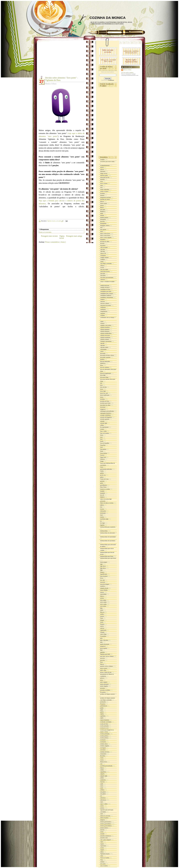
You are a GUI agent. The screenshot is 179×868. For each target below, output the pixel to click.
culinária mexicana (105, 335)
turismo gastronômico (106, 824)
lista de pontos (104, 576)
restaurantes (103, 754)
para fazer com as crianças (107, 656)
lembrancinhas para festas (107, 556)
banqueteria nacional (106, 197)
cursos (102, 351)
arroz (102, 181)
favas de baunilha (105, 443)
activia (102, 167)
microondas (103, 606)
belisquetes (103, 219)
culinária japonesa (105, 331)
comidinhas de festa (105, 289)
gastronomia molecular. (106, 469)
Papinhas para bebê (105, 654)
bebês (102, 213)
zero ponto (59, 221)
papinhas (103, 652)
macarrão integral (105, 584)
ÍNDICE (103, 497)
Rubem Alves (104, 762)
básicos (102, 201)
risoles (102, 758)
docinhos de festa (105, 401)
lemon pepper (104, 562)
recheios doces (104, 744)
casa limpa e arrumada (106, 263)
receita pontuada (105, 726)
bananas (102, 195)
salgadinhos (103, 772)
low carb (103, 580)
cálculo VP (103, 253)
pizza (102, 680)
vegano (102, 844)
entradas (102, 421)
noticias (102, 628)
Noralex (102, 624)
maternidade (103, 594)
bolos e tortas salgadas (106, 237)
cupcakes (103, 345)
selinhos (102, 790)
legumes (102, 525)
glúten (102, 477)
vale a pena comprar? (106, 840)
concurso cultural (105, 303)
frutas (102, 467)
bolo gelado (103, 229)
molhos (102, 614)
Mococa (102, 612)
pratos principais (105, 684)
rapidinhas (103, 716)
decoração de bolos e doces (107, 355)
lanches (102, 517)
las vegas (103, 523)
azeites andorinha (105, 189)
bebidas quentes (104, 217)
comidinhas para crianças (107, 293)
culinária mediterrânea (106, 333)
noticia (102, 626)
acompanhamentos (105, 165)
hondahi (102, 491)
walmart (102, 862)
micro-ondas (104, 602)
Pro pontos (103, 692)
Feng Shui (103, 445)
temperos (103, 820)
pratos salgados (104, 686)
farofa (102, 441)
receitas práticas (104, 736)
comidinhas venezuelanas (107, 297)
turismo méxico (104, 828)
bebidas (102, 215)
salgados (103, 774)
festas (102, 451)
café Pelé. (103, 251)
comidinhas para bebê (106, 291)
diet (101, 383)
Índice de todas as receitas (107, 503)
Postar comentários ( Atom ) (55, 242)
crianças (102, 323)
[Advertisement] (58, 59)
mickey (102, 598)
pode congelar (104, 682)
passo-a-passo (104, 668)
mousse (102, 616)
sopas (102, 802)
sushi (102, 814)
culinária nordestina (105, 337)
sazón (102, 788)
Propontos (103, 704)
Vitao (102, 860)
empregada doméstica (106, 413)
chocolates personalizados (107, 277)
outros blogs (103, 634)
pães (101, 638)
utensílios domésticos (106, 836)
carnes (102, 261)
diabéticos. (103, 363)
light (102, 564)
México (102, 596)
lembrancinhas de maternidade (108, 537)
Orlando (102, 632)
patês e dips (103, 670)
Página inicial (62, 237)
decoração (103, 353)
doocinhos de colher (105, 405)
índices (102, 505)
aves (101, 187)
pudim (102, 708)
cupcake (102, 343)
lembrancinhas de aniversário (108, 533)
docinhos (103, 399)
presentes (103, 688)
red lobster (103, 750)
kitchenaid (103, 513)
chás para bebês (104, 269)
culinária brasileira (105, 327)
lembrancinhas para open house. (108, 558)
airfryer (102, 169)
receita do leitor (104, 724)
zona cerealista (104, 866)
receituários (103, 742)
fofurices (103, 459)
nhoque (102, 620)
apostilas (103, 179)
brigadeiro (103, 239)
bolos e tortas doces (105, 233)
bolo (101, 227)
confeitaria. (103, 309)
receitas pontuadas (105, 734)
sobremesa (103, 798)
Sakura (102, 768)
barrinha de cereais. (105, 199)
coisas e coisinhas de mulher (108, 281)
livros (102, 578)
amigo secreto (104, 173)
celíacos (102, 265)
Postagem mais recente (49, 236)
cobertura (103, 279)
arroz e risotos (104, 183)
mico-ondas (103, 600)
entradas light (104, 423)
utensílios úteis (104, 838)
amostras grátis (104, 175)
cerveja (102, 267)
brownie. (103, 243)
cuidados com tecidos (106, 325)
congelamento (104, 311)
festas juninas (104, 453)
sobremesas (103, 800)
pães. (102, 642)
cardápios (103, 259)
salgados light (104, 776)
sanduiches (103, 780)
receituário (103, 740)
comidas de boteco (105, 287)
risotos (102, 760)
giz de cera (103, 475)
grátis (102, 483)
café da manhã (104, 247)
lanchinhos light (104, 519)
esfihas (102, 425)
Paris (102, 662)
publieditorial (104, 706)
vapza (102, 842)
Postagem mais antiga (74, 236)
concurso (103, 301)
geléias (102, 473)
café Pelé (103, 249)
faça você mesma (105, 433)
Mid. (102, 608)
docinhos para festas (105, 403)
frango (102, 461)
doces (102, 389)
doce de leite (104, 387)
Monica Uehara (127, 70)
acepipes (103, 159)
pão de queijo (104, 648)
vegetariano (103, 846)
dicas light (103, 375)
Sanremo (103, 782)
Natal (102, 618)
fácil (101, 439)
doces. (102, 397)
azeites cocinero (104, 191)
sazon (102, 786)
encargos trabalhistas (106, 415)
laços (102, 515)
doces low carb (104, 393)
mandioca (103, 586)
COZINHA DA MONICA (108, 18)
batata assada (104, 203)
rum (101, 764)
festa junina (103, 449)
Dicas (102, 365)
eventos (102, 429)
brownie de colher (105, 241)
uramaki (102, 834)
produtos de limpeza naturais (108, 694)
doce (102, 385)
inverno (102, 509)
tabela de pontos (104, 818)
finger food (103, 457)
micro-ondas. (104, 604)
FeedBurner (111, 80)
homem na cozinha (105, 489)
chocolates (103, 275)
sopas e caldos (104, 804)
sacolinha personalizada (106, 766)
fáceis (102, 435)
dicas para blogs (104, 377)
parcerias (103, 660)
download (103, 407)
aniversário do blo (105, 177)
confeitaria (103, 307)
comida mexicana (105, 285)
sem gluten (103, 792)
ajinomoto (103, 171)
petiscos (102, 678)
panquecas (103, 646)
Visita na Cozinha (105, 858)
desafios (102, 359)
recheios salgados (105, 746)
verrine (102, 848)
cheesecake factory (105, 271)
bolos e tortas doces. (105, 235)
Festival (102, 455)
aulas (102, 185)
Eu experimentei (105, 427)
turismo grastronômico (106, 826)
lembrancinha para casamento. (108, 527)
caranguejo (103, 255)
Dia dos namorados (105, 361)
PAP (101, 650)
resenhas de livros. (105, 752)
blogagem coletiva (105, 225)
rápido (102, 718)
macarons (103, 582)
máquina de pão (104, 588)
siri (101, 796)
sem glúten (103, 794)
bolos (102, 231)
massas (102, 592)
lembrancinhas (104, 531)
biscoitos (103, 221)
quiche (102, 712)
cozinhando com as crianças (107, 317)
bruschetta (103, 245)
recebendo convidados (106, 722)
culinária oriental (105, 339)
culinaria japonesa (105, 329)
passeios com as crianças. (107, 666)
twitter (102, 832)
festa (102, 447)
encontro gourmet (105, 419)
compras (103, 299)
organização (103, 630)
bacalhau (103, 193)
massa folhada (104, 590)
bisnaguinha (103, 223)
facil (101, 437)
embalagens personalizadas (107, 411)
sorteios (102, 808)
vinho (102, 856)
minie (102, 610)
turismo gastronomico (106, 822)
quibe (102, 710)
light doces (103, 566)
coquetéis (103, 313)
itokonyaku (103, 511)
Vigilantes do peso (51, 221)
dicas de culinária (105, 367)
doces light (103, 391)
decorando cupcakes (105, 357)
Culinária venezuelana (106, 341)
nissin (102, 622)
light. (102, 570)
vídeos (102, 852)
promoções (103, 702)
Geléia (102, 471)
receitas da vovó (104, 728)
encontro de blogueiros (106, 417)
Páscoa (102, 664)
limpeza (102, 572)
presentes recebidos (105, 690)
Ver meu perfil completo (127, 73)
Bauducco (103, 211)
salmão (102, 778)
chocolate (103, 273)
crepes (102, 321)
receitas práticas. (105, 738)
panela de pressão (105, 644)
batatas (102, 205)
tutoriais (102, 830)
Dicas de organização (106, 373)
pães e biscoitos (104, 640)
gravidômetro (104, 485)
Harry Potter (103, 487)
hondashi (103, 493)
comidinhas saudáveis (106, 295)
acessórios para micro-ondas (107, 161)
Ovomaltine (103, 636)
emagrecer (103, 409)
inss (101, 507)
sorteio (102, 806)
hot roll (102, 495)
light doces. (103, 568)
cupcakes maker (104, 347)
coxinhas (103, 315)
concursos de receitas (106, 305)
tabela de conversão (105, 816)
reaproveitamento (105, 720)
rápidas (102, 714)
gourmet (102, 481)
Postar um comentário (45, 232)
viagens (102, 850)
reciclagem (103, 748)
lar (101, 521)
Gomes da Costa (105, 479)
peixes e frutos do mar (106, 672)
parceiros (103, 658)
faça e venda (104, 431)
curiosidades (104, 349)
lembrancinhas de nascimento (108, 541)
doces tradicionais (105, 395)
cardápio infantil (105, 257)
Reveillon (103, 756)
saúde (102, 784)
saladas (102, 770)
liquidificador (104, 574)
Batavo (102, 207)
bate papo (103, 209)
